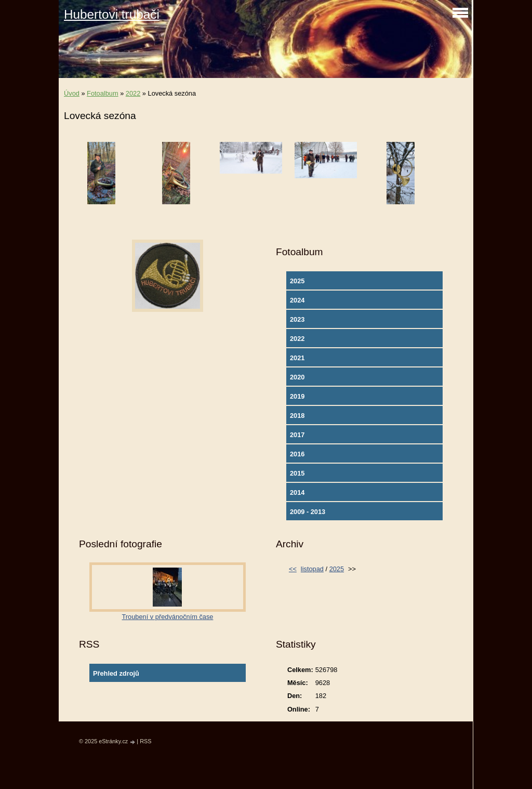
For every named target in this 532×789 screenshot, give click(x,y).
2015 (297, 473)
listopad (312, 569)
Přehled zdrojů (116, 673)
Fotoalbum (102, 93)
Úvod (72, 93)
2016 (297, 454)
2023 (297, 319)
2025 (297, 281)
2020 (297, 377)
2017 (297, 435)
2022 (133, 93)
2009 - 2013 (308, 512)
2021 (297, 358)
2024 (297, 300)
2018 (297, 416)
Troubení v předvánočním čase (168, 617)
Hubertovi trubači (112, 14)
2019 (297, 396)
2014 (297, 492)
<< (293, 569)
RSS (145, 741)
